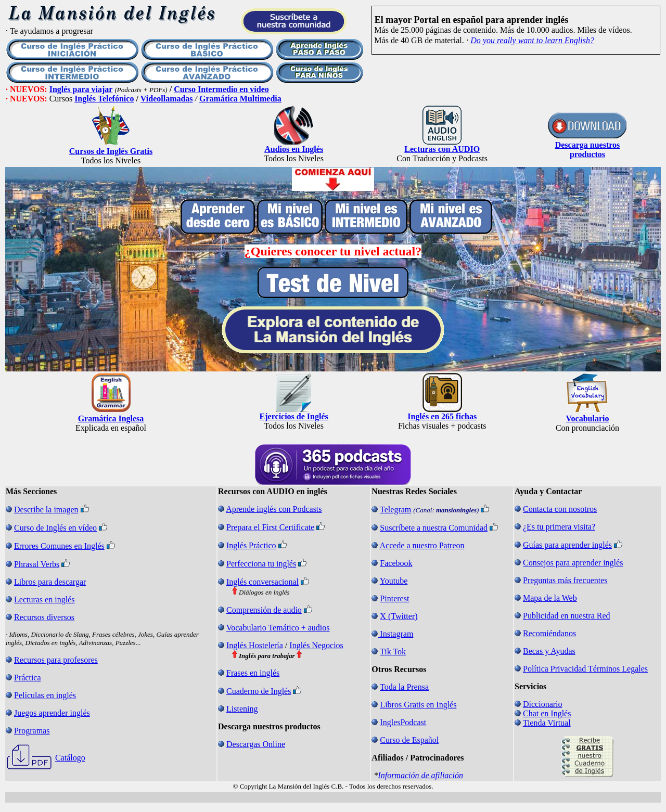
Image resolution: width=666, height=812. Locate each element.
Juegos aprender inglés (52, 713)
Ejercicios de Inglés (294, 416)
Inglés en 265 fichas (442, 416)
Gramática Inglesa (111, 418)
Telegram (395, 510)
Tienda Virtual (547, 723)
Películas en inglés (45, 695)
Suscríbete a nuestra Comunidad (434, 528)
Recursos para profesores (56, 660)
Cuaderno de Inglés (259, 691)
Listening (242, 709)
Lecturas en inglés (44, 600)
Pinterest (394, 598)
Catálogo (70, 758)
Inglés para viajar (81, 89)
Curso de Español (409, 740)
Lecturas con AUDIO (442, 149)
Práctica (28, 678)
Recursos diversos (44, 617)
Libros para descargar (50, 582)
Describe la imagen (46, 510)
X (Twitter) (399, 616)
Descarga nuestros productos (588, 150)
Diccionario (543, 704)
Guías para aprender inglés (567, 545)
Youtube (394, 581)
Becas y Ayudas (549, 651)
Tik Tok (393, 652)
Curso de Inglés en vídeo (55, 528)
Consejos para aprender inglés (573, 563)
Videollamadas (167, 99)
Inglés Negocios (316, 645)
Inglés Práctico (251, 545)
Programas (32, 731)
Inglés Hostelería (255, 645)
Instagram (396, 634)
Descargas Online (256, 744)
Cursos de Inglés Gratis (111, 151)
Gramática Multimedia (240, 99)
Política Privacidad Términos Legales (585, 669)
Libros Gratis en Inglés (418, 705)
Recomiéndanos (549, 633)
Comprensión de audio (264, 610)
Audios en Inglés (294, 149)
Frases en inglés (253, 673)
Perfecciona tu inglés (261, 564)
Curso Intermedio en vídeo (221, 89)
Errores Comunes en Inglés (59, 546)
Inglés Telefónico (104, 99)
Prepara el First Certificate (270, 527)
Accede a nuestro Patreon (422, 545)
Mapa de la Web (550, 598)
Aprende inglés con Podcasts (274, 509)
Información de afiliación (420, 775)
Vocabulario (588, 418)
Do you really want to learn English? (532, 40)
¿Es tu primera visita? (559, 527)
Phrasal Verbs (37, 564)
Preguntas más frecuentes (565, 580)
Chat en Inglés (547, 713)
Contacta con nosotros (560, 509)
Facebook (396, 563)
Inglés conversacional (262, 582)
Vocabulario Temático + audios (278, 628)
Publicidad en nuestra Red (567, 616)
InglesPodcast (403, 722)
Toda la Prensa (404, 687)
